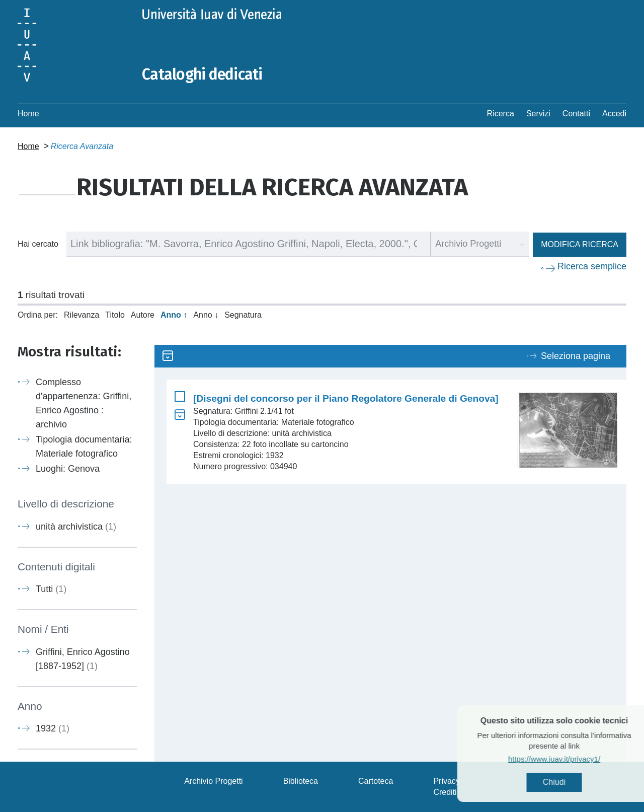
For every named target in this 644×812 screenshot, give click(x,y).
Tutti (51, 589)
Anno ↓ (206, 315)
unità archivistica (76, 527)
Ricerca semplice (592, 266)
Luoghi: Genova (68, 469)
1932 (53, 728)
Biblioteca (301, 781)
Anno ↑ (174, 315)
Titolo (115, 315)
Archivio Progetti (214, 781)
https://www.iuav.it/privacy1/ (569, 759)
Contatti (576, 114)
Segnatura (243, 315)
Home (28, 114)
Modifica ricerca (580, 244)
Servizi (538, 114)
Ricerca (501, 114)
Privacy (446, 781)
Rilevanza (82, 315)
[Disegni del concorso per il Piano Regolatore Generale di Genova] (346, 398)
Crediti (445, 792)
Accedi (614, 114)
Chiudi (569, 782)
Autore (143, 315)
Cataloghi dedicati (202, 75)
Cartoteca (376, 781)
